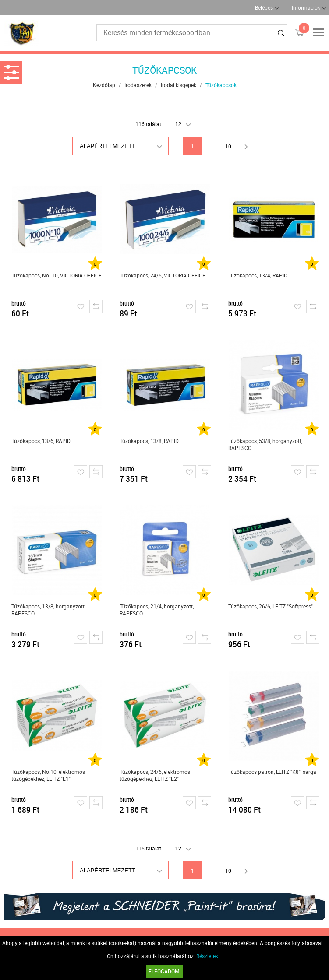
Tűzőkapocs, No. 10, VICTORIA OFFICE (57, 275)
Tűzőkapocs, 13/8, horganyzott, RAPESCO (48, 610)
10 (228, 146)
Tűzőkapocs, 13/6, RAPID (41, 441)
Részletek (207, 956)
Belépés (264, 7)
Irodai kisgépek (179, 85)
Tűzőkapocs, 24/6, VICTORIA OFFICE (163, 275)
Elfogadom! (164, 971)
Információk (306, 7)
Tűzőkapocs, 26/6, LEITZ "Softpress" (271, 606)
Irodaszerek (138, 85)
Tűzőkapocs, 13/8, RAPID (149, 441)
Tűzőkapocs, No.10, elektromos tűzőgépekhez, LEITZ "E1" (48, 775)
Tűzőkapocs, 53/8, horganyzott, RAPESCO (265, 444)
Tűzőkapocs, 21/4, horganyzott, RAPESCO (157, 610)
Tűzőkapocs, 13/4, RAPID (258, 275)
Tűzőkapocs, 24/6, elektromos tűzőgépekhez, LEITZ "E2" (155, 775)
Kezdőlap (104, 85)
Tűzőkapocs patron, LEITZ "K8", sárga (272, 772)
